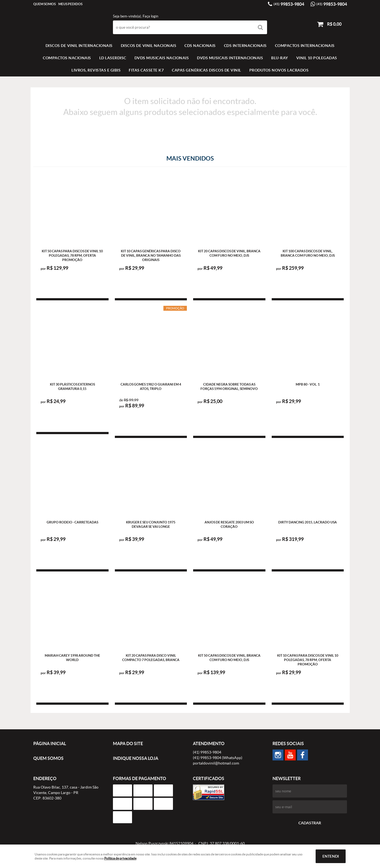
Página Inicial (50, 743)
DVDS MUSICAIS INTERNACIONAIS (230, 58)
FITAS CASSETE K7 (146, 70)
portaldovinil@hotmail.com (216, 763)
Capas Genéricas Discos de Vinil (207, 70)
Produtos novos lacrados (279, 70)
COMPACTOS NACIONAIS (67, 58)
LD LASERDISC (113, 58)
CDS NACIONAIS (200, 46)
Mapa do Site (128, 743)
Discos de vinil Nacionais (149, 46)
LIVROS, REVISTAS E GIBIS (96, 70)
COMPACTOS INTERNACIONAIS (305, 46)
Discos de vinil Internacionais (79, 46)
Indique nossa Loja (136, 758)
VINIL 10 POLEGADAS (317, 58)
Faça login (150, 16)
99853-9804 (289, 4)
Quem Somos (44, 4)
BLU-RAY (280, 58)
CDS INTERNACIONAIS (245, 46)
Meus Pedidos (70, 4)
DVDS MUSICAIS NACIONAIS (162, 58)
